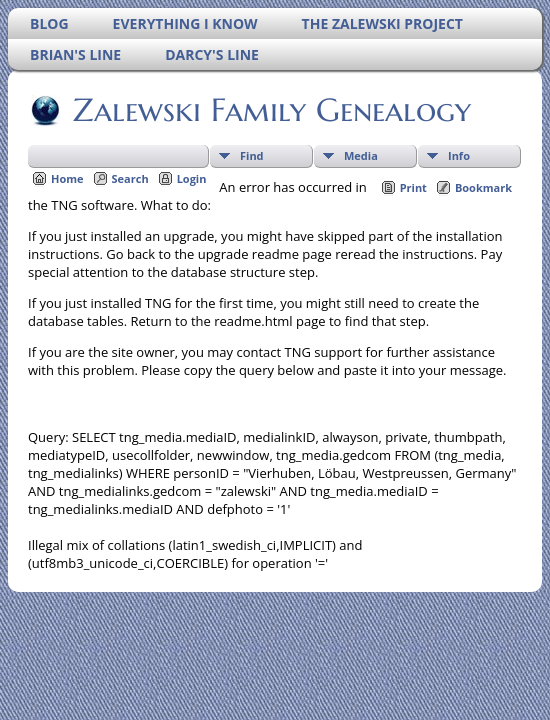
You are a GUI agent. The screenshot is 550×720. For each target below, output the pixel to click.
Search (130, 178)
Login (192, 178)
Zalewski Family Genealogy (270, 110)
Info (459, 155)
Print (413, 187)
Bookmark (483, 187)
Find (252, 155)
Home (67, 178)
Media (361, 155)
